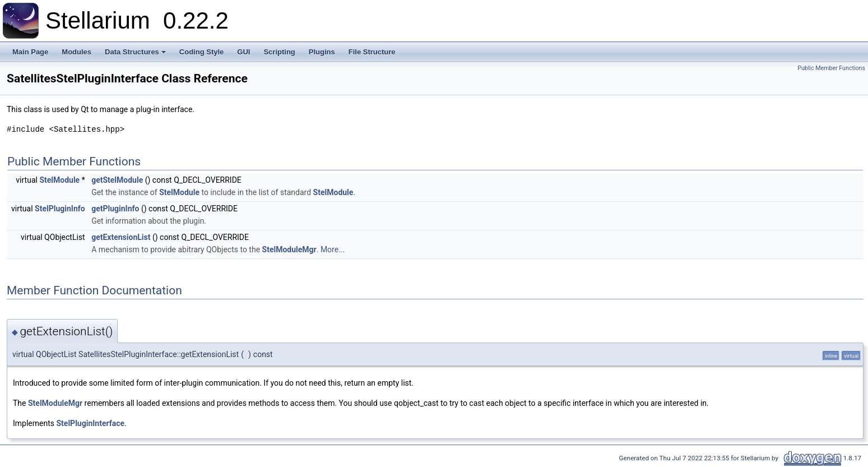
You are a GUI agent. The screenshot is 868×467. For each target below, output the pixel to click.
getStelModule (117, 180)
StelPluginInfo (60, 209)
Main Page (30, 52)
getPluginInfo (115, 209)
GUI (243, 52)
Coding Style (201, 52)
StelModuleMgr (289, 249)
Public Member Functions (831, 68)
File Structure (372, 52)
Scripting (279, 52)
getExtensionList (121, 237)
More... (333, 249)
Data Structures (135, 52)
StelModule (59, 180)
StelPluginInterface (91, 423)
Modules (76, 52)
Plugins (322, 52)
